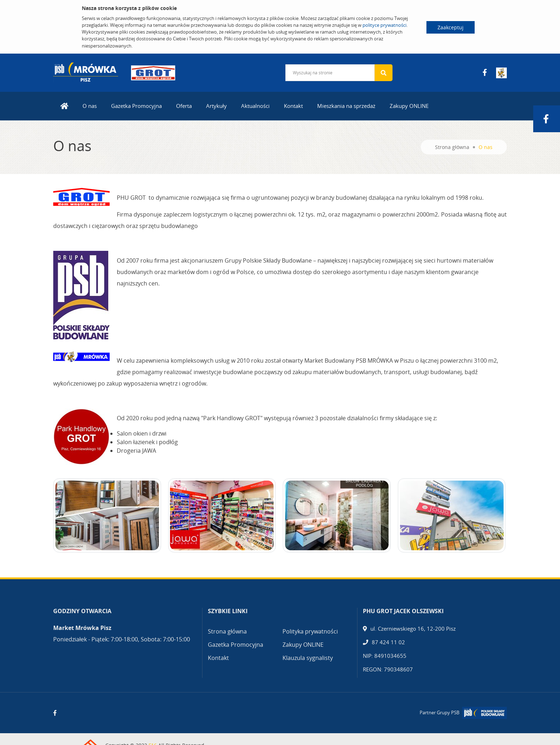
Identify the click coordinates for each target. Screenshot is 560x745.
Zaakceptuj (451, 27)
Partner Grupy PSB (439, 712)
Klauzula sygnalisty (308, 658)
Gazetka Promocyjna (136, 106)
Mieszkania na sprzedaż (346, 106)
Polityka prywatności (310, 631)
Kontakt (293, 106)
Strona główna (452, 147)
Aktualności (255, 106)
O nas (90, 106)
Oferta (184, 106)
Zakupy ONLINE (409, 106)
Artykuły (216, 106)
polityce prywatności (384, 25)
